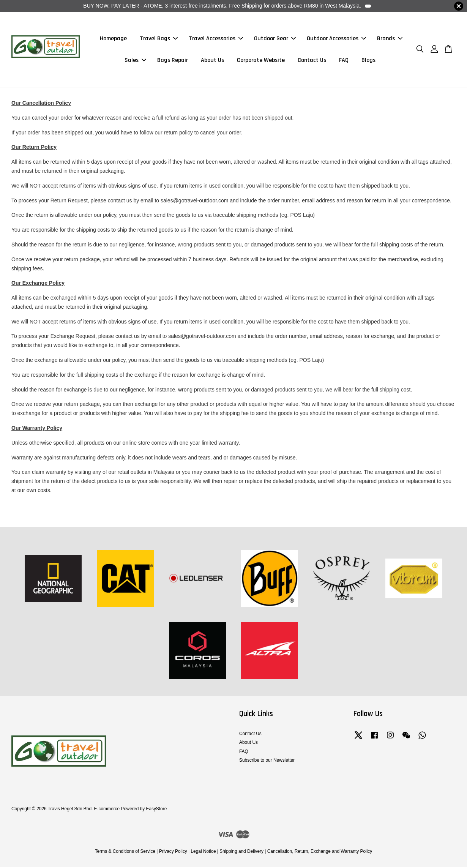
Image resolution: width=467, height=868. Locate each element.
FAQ (344, 61)
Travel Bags (159, 39)
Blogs (368, 61)
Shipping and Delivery (241, 853)
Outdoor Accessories (336, 39)
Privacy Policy (173, 853)
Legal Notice (203, 853)
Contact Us (312, 61)
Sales (135, 61)
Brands (390, 39)
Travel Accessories (216, 39)
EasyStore (156, 810)
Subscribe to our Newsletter (267, 761)
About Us (212, 61)
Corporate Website (261, 61)
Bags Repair (173, 61)
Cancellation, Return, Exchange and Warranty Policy (320, 853)
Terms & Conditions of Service (125, 853)
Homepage (113, 39)
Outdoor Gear (275, 39)
